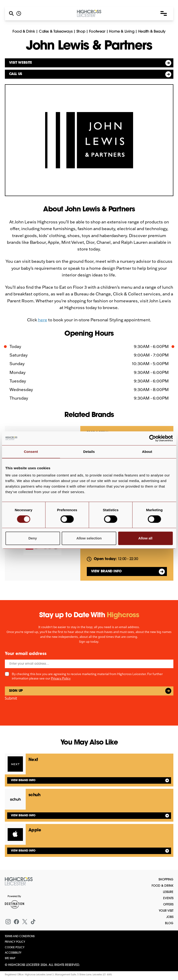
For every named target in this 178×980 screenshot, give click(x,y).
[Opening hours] (19, 13)
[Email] (89, 664)
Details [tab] (89, 452)
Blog (169, 923)
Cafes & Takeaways (56, 32)
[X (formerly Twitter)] (25, 922)
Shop (81, 32)
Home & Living (122, 32)
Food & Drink (24, 32)
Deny (33, 538)
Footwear (97, 32)
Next (33, 760)
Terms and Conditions (20, 937)
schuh (34, 795)
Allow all (145, 538)
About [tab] (147, 452)
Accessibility (13, 953)
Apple (35, 830)
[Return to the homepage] (19, 881)
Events (168, 898)
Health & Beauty (152, 32)
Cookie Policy (15, 948)
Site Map (10, 959)
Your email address (26, 654)
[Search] (11, 13)
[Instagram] (8, 922)
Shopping (166, 880)
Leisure (168, 892)
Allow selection (89, 538)
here (43, 320)
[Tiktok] (33, 922)
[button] (164, 13)
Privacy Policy (61, 678)
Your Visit (166, 911)
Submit (11, 698)
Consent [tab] (31, 452)
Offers (168, 905)
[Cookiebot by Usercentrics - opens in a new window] (152, 438)
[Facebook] (16, 922)
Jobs (170, 917)
